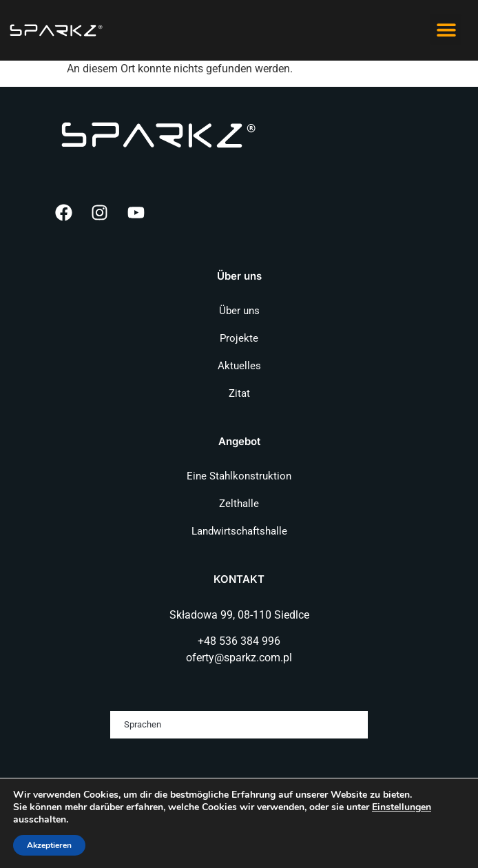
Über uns (239, 311)
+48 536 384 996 (239, 641)
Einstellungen (402, 807)
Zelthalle (239, 504)
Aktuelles (239, 366)
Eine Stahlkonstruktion (239, 476)
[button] (446, 29)
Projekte (239, 338)
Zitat (239, 393)
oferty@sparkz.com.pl (239, 658)
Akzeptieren (49, 845)
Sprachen (143, 724)
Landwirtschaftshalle (239, 531)
